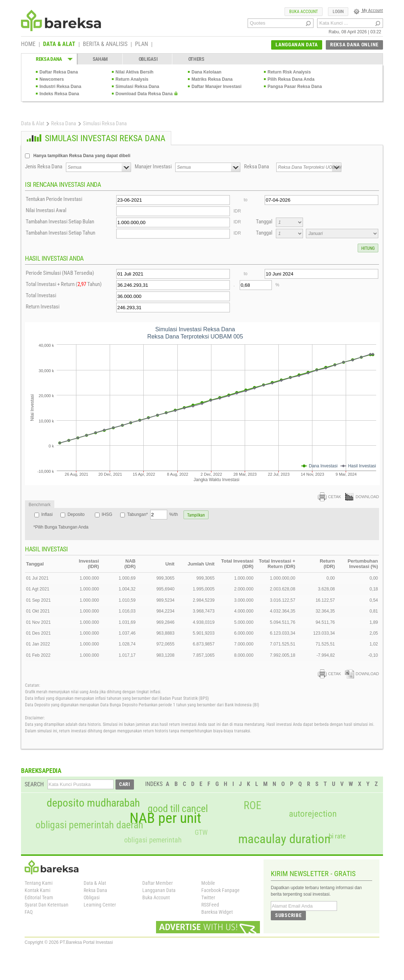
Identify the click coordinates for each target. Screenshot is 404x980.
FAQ (29, 912)
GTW (201, 832)
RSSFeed (210, 905)
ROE (252, 806)
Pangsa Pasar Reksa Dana (295, 87)
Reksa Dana (64, 123)
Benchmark (40, 505)
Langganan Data (159, 890)
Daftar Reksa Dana (59, 72)
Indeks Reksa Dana (59, 94)
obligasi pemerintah (153, 840)
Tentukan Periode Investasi (54, 199)
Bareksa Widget (217, 912)
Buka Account (156, 897)
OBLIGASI (148, 59)
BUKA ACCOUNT (304, 12)
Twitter (208, 897)
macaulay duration (284, 839)
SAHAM (100, 59)
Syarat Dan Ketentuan (47, 905)
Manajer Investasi (153, 167)
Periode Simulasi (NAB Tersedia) (60, 273)
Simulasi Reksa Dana (137, 87)
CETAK (329, 497)
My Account (368, 10)
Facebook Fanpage (220, 890)
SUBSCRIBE (288, 915)
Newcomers (52, 79)
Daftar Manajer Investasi (216, 87)
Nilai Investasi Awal (46, 210)
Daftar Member (157, 883)
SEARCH (34, 784)
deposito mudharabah (93, 803)
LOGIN (338, 12)
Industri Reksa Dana (60, 87)
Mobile (208, 883)
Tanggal (264, 222)
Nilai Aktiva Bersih (134, 72)
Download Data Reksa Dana (144, 94)
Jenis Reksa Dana (44, 167)
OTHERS (196, 59)
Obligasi (92, 897)
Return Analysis (132, 79)
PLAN (142, 45)
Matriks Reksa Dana (212, 79)
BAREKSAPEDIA (41, 771)
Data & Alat (33, 123)
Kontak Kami (37, 890)
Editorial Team (39, 897)
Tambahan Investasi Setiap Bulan (60, 222)
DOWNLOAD (362, 497)
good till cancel (178, 809)
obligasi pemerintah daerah (89, 825)
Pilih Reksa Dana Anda (291, 79)
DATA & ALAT (59, 45)
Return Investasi (43, 307)
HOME (28, 45)
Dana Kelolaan (207, 72)
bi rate (337, 836)
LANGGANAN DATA (297, 45)
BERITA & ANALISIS (105, 45)
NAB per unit (165, 818)
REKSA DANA (49, 59)
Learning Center (100, 905)
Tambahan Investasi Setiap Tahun (60, 233)
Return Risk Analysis (289, 72)
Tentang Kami (39, 883)
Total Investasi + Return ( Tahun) (64, 284)
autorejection (313, 814)
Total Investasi (41, 295)
